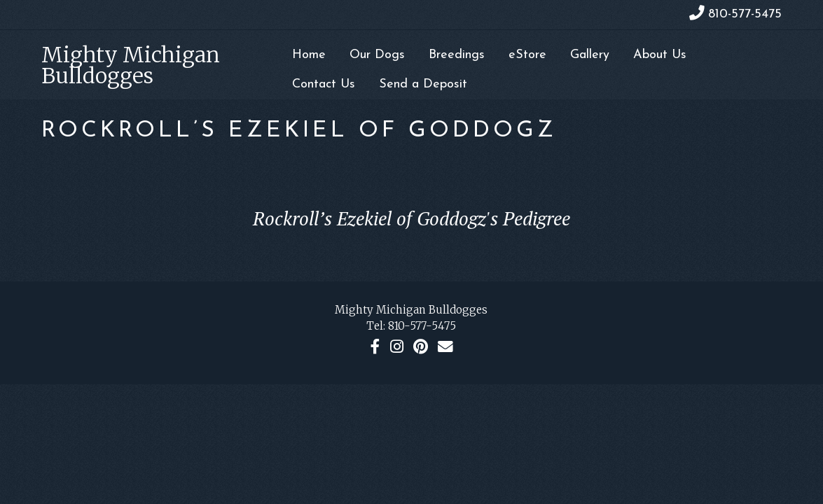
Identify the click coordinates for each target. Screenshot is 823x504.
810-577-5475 (422, 326)
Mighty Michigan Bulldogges (131, 65)
